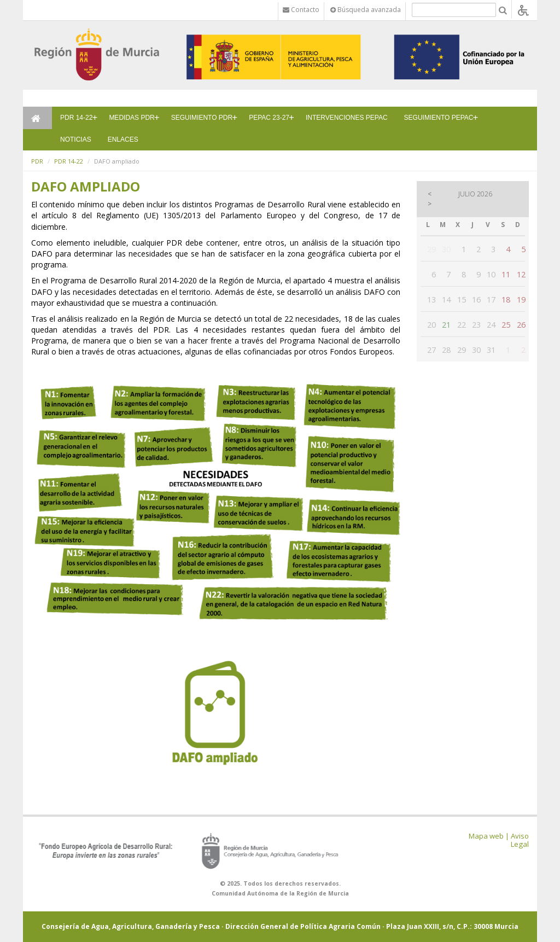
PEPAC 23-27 (269, 118)
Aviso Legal (520, 840)
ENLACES (123, 139)
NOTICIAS (76, 139)
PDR (37, 161)
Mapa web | (489, 836)
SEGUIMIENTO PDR (202, 118)
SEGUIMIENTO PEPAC (439, 118)
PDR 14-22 (76, 118)
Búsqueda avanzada (366, 10)
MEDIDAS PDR (132, 118)
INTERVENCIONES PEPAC (347, 118)
